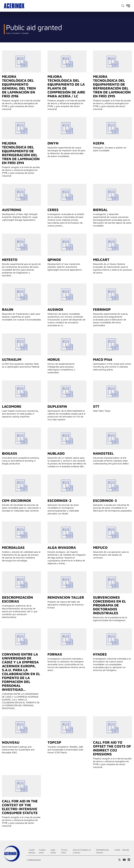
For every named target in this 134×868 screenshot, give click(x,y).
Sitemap (126, 850)
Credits (117, 850)
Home (8, 33)
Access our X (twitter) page (119, 860)
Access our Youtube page (124, 860)
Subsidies (25, 33)
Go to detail (21, 61)
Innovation (16, 33)
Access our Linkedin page (129, 860)
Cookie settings (32, 851)
